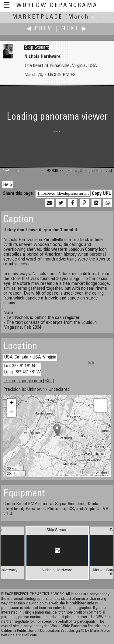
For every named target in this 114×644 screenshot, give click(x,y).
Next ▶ (74, 29)
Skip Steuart (37, 47)
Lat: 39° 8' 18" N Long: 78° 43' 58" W (22, 369)
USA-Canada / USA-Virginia (30, 357)
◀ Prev (39, 29)
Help (7, 185)
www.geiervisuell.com (19, 636)
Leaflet (60, 475)
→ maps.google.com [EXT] (29, 381)
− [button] (12, 413)
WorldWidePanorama (57, 6)
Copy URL (101, 194)
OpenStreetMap (87, 475)
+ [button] (12, 403)
